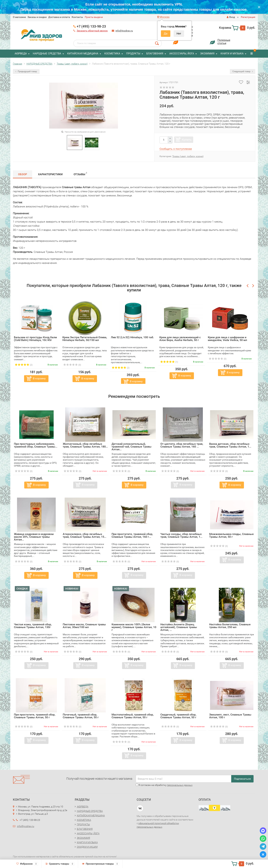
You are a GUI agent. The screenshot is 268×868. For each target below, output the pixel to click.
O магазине (19, 17)
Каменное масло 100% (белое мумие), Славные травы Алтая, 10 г (134, 627)
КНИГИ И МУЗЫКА (232, 54)
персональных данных (180, 785)
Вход (231, 17)
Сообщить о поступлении (176, 149)
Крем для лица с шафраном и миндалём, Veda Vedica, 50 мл (227, 339)
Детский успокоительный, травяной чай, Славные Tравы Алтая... (132, 447)
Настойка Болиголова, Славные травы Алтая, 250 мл (230, 626)
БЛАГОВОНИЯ (155, 54)
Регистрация (248, 17)
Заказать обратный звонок (92, 31)
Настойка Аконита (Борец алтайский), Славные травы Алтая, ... (179, 627)
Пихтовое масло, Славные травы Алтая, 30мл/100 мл (84, 626)
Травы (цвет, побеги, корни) (188, 156)
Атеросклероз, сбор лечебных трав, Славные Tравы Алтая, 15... (84, 535)
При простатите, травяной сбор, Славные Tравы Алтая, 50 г (35, 716)
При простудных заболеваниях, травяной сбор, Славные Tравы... (36, 445)
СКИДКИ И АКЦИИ (87, 847)
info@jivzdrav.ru (124, 31)
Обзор (23, 174)
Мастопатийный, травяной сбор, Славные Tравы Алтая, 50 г (133, 716)
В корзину (39, 378)
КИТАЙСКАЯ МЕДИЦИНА (83, 54)
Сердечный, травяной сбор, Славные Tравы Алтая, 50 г (178, 716)
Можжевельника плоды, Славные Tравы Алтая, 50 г (231, 535)
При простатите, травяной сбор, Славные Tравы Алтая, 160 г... (132, 535)
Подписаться (242, 779)
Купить (187, 140)
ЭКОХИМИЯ (207, 54)
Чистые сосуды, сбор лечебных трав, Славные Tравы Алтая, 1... (181, 535)
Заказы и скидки (37, 17)
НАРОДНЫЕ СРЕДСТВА (47, 54)
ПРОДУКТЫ (133, 54)
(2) (24, 365)
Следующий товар (243, 71)
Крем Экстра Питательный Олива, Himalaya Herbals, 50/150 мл (85, 339)
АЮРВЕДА (21, 54)
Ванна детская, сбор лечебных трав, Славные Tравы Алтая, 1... (230, 445)
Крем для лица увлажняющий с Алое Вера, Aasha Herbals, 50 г (180, 339)
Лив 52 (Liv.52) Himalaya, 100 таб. (132, 337)
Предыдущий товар (26, 71)
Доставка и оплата (59, 17)
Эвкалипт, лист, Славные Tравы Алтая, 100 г (230, 716)
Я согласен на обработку (164, 785)
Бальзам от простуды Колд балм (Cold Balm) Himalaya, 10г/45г (35, 339)
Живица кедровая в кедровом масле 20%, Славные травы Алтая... (34, 537)
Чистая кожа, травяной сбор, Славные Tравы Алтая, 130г (33, 626)
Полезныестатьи (224, 42)
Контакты (77, 17)
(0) (72, 365)
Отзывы (80, 174)
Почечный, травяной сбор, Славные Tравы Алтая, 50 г (81, 716)
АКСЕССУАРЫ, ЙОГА (182, 54)
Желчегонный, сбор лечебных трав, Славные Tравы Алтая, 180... (85, 445)
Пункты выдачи (94, 17)
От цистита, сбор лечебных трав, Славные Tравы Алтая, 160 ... (182, 445)
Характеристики (50, 174)
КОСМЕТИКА (112, 54)
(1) (169, 362)
